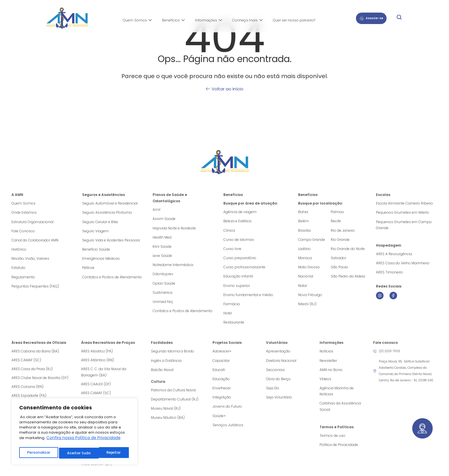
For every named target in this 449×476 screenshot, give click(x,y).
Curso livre (232, 250)
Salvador (338, 259)
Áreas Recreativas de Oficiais (39, 346)
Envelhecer (222, 392)
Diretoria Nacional (281, 364)
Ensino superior (237, 287)
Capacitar (221, 364)
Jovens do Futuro (227, 411)
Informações (208, 20)
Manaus (305, 259)
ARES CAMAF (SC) (26, 363)
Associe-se (371, 18)
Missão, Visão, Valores (30, 260)
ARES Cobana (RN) (27, 390)
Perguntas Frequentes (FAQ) (35, 288)
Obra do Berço (278, 383)
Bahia (303, 212)
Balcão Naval (162, 373)
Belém (304, 221)
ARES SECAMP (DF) (97, 467)
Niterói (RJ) (307, 306)
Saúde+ (219, 420)
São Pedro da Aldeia (348, 278)
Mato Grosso (309, 268)
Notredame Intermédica (173, 266)
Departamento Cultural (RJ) (175, 403)
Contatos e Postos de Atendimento (112, 279)
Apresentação (278, 354)
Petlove (88, 269)
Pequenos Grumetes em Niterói (402, 213)
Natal (303, 287)
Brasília (304, 231)
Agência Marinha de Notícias (337, 395)
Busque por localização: (320, 203)
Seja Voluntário (279, 401)
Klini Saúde (162, 247)
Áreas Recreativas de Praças (108, 346)
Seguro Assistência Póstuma (107, 213)
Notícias (326, 354)
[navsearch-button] (399, 18)
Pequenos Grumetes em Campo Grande (404, 225)
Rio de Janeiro (343, 231)
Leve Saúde (162, 257)
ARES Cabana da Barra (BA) (35, 354)
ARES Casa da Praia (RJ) (32, 372)
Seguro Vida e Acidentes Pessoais (111, 241)
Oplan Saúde (164, 285)
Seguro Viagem (95, 232)
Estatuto (18, 269)
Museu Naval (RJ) (166, 413)
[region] (74, 433)
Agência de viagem (240, 212)
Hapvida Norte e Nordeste (174, 228)
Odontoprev (163, 276)
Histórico (19, 250)
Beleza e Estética (237, 221)
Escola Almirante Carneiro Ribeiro (404, 203)
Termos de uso (332, 440)
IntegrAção (222, 401)
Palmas (337, 212)
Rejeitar (74, 453)
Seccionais (275, 373)
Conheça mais (247, 20)
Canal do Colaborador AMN (35, 241)
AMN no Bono (331, 373)
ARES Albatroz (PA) (97, 354)
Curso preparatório (240, 259)
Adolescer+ (222, 354)
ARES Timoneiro (389, 274)
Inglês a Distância (166, 364)
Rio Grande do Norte (348, 250)
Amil (156, 210)
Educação (221, 383)
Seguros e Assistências (104, 195)
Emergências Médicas (101, 260)
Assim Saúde (164, 219)
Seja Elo (273, 392)
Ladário (304, 250)
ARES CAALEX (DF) (96, 387)
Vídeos (325, 383)
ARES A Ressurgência (394, 255)
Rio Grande (340, 240)
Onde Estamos (24, 213)
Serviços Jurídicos (228, 430)
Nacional (306, 278)
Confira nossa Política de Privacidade (83, 440)
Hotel (228, 316)
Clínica (229, 231)
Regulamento (23, 279)
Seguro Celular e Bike (100, 222)
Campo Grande (312, 240)
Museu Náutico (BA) (168, 422)
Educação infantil (238, 278)
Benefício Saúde (96, 250)
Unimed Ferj (163, 304)
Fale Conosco (23, 232)
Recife (336, 221)
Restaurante (234, 325)
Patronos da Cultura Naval (173, 394)
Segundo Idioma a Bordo (173, 354)
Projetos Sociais (227, 346)
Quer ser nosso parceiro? (294, 20)
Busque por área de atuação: (251, 203)
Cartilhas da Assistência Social (340, 411)
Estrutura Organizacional (33, 222)
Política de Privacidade (339, 450)
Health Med (162, 238)
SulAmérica (163, 294)
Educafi (219, 373)
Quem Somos (137, 20)
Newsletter (328, 364)
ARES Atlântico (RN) (98, 363)
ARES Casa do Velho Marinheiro (403, 264)
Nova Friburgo (310, 297)
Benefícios (173, 20)
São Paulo (339, 268)
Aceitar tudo (110, 453)
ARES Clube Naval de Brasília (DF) (40, 381)
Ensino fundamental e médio (248, 297)
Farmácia (232, 306)
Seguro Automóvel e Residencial (110, 203)
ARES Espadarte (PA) (29, 399)
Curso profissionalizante (244, 268)
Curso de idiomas (239, 240)
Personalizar (38, 453)
